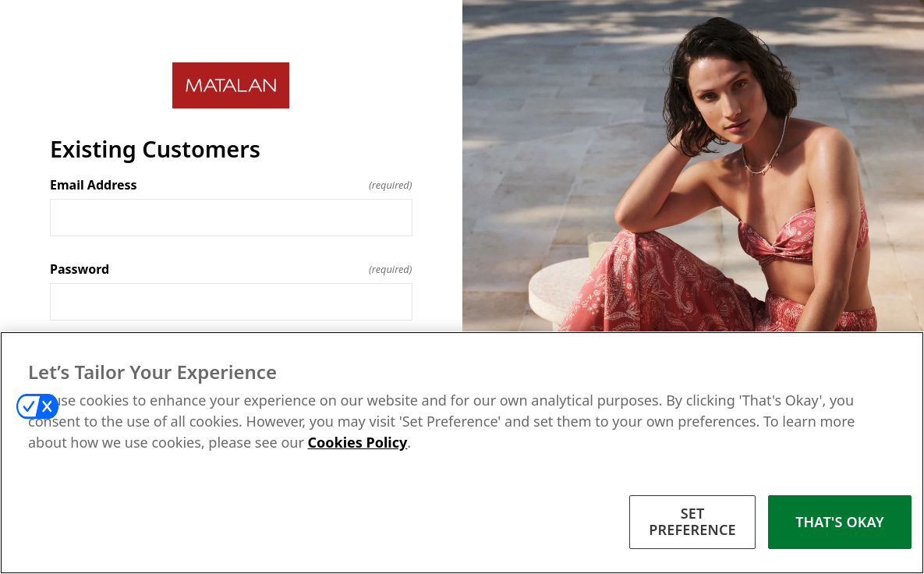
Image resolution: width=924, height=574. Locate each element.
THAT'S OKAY (840, 522)
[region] (462, 453)
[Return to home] (231, 85)
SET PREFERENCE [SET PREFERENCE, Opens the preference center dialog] (692, 522)
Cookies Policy (358, 442)
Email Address (231, 185)
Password (231, 269)
